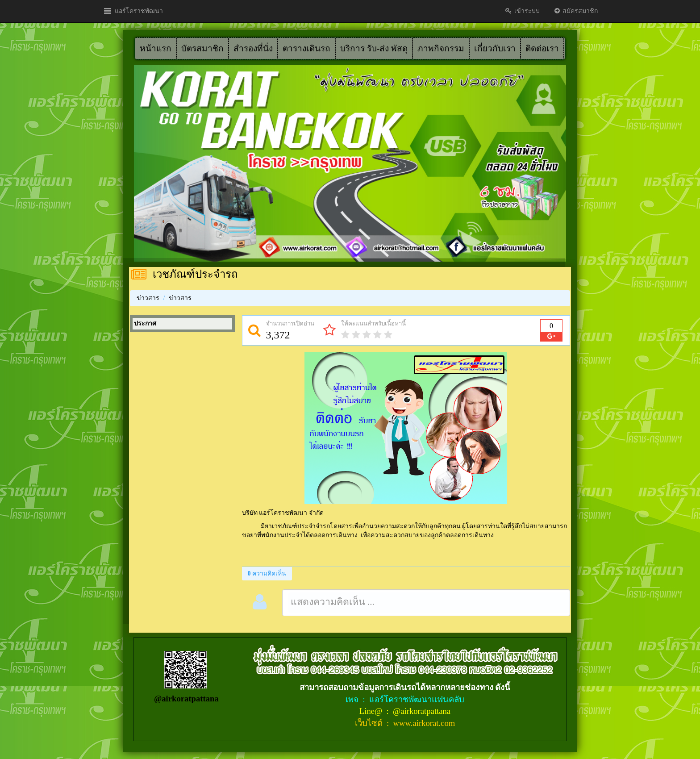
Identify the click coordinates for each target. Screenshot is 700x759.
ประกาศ (145, 323)
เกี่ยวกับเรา (495, 48)
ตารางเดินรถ (306, 48)
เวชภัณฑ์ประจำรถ (195, 274)
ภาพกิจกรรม (441, 48)
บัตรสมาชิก (202, 48)
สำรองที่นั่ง (253, 48)
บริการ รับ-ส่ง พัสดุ (374, 48)
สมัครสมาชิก (576, 11)
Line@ (372, 711)
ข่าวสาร (148, 298)
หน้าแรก (156, 48)
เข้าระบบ (522, 11)
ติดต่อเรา (542, 48)
